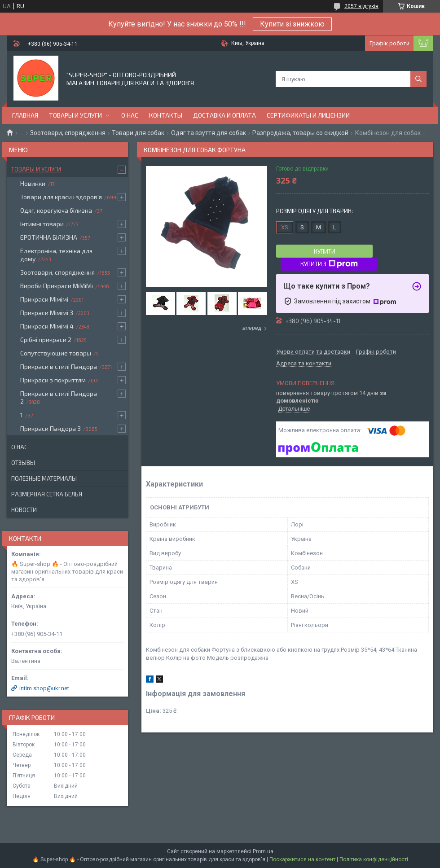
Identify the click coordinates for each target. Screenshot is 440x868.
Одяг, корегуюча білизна (56, 210)
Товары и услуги (75, 115)
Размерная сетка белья (47, 494)
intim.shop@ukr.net (44, 688)
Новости (24, 510)
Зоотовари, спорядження (68, 133)
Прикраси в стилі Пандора (59, 366)
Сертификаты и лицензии (308, 115)
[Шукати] (418, 79)
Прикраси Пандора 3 (51, 428)
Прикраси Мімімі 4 (47, 326)
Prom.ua (263, 851)
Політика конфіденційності (374, 859)
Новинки (33, 183)
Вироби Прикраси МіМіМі (57, 286)
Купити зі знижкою (292, 24)
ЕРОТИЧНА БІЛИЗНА (49, 237)
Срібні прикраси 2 (46, 340)
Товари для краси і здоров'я (61, 197)
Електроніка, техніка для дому (56, 255)
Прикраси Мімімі (44, 299)
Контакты (166, 115)
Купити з (329, 264)
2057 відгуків (361, 6)
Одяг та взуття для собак (209, 133)
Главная (25, 115)
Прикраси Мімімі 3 (47, 313)
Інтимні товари (42, 224)
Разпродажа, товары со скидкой (300, 133)
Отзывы (23, 463)
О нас (130, 115)
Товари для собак (138, 133)
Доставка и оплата (224, 115)
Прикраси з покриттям (53, 380)
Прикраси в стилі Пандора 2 (59, 397)
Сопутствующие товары (56, 353)
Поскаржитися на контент (302, 859)
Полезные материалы (44, 478)
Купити (325, 251)
